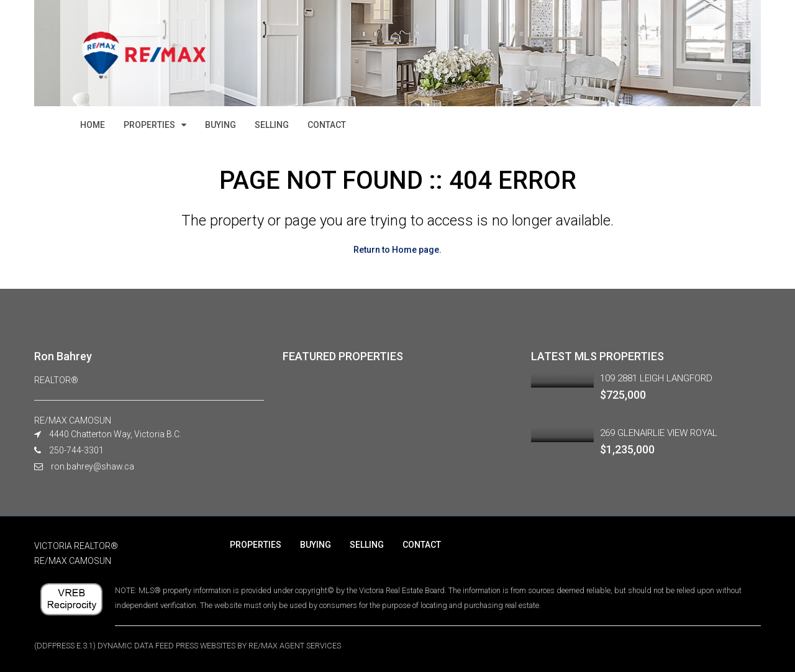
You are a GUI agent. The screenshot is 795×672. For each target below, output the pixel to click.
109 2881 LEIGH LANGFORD (656, 378)
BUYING (220, 125)
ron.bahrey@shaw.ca (93, 466)
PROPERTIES (149, 125)
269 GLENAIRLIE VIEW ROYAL (659, 433)
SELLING (272, 125)
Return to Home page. (397, 250)
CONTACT (327, 125)
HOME (93, 125)
